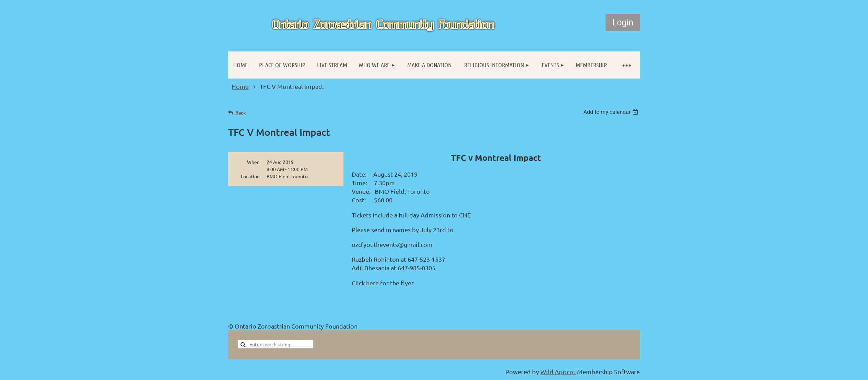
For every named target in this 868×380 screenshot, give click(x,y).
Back (241, 113)
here (372, 283)
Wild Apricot (558, 372)
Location (250, 176)
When (253, 162)
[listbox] (612, 112)
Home (240, 86)
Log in (623, 22)
